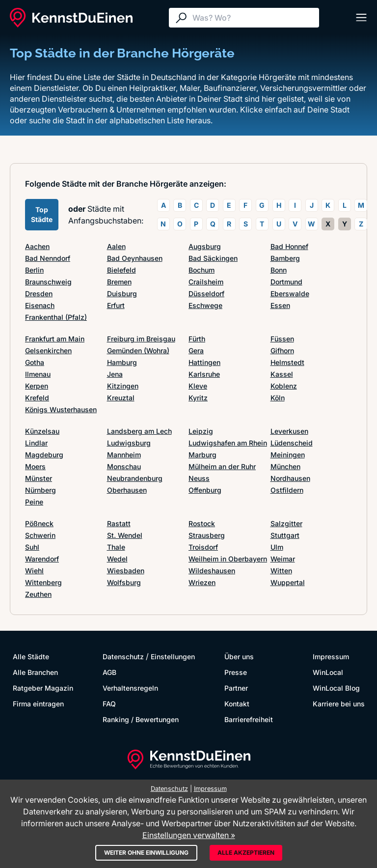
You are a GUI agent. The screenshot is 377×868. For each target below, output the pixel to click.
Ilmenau (38, 374)
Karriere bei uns (339, 704)
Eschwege (205, 305)
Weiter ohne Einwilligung (146, 853)
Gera (196, 350)
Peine (34, 502)
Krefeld (37, 398)
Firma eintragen (38, 704)
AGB (109, 672)
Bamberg (285, 258)
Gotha (35, 362)
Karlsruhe (204, 374)
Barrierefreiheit (249, 719)
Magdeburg (44, 455)
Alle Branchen (35, 672)
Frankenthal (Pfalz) (56, 317)
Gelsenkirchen (48, 350)
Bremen (119, 282)
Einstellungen (173, 657)
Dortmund (286, 282)
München (285, 466)
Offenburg (205, 490)
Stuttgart (285, 535)
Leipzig (201, 431)
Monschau (124, 466)
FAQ (109, 704)
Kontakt (237, 704)
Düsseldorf (206, 294)
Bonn (279, 270)
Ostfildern (287, 490)
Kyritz (198, 398)
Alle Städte (31, 657)
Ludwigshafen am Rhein (228, 443)
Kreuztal (121, 398)
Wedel (117, 559)
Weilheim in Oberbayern (228, 559)
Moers (35, 466)
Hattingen (204, 362)
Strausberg (207, 535)
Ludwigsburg (129, 443)
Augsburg (205, 246)
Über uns (239, 657)
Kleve (198, 386)
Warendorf (42, 559)
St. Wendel (125, 535)
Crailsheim (206, 282)
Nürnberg (40, 490)
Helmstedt (287, 362)
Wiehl (34, 571)
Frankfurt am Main (55, 339)
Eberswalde (290, 294)
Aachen (37, 246)
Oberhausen (127, 490)
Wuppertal (288, 582)
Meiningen (288, 455)
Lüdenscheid (292, 443)
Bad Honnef (289, 246)
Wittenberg (43, 582)
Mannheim (124, 455)
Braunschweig (48, 282)
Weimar (283, 559)
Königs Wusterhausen (61, 409)
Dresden (39, 294)
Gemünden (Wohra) (138, 350)
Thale (116, 547)
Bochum (202, 270)
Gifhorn (282, 350)
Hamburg (122, 362)
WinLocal (328, 672)
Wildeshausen (212, 571)
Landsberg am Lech (139, 431)
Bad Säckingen (213, 258)
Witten (281, 571)
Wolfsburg (124, 582)
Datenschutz (123, 657)
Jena (115, 374)
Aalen (116, 246)
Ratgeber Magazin (43, 688)
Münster (39, 478)
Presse (236, 672)
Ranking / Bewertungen (141, 719)
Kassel (282, 374)
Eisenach (40, 305)
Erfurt (116, 305)
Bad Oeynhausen (135, 258)
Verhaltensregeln (130, 688)
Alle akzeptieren (246, 853)
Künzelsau (42, 431)
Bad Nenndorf (48, 258)
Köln (278, 398)
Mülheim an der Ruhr (222, 466)
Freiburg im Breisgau (141, 339)
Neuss (199, 478)
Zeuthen (38, 594)
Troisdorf (203, 547)
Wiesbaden (126, 571)
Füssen (282, 339)
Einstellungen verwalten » (189, 835)
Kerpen (37, 386)
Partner (236, 688)
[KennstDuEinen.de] (71, 18)
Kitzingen (123, 386)
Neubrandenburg (135, 478)
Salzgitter (286, 523)
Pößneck (39, 523)
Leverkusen (289, 431)
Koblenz (284, 386)
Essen (280, 305)
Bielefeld (121, 270)
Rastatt (119, 523)
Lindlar (36, 443)
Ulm (277, 547)
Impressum (331, 657)
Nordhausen (290, 478)
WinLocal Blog (336, 688)
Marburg (202, 455)
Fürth (197, 339)
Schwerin (40, 535)
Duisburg (122, 294)
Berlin (34, 270)
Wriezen (202, 582)
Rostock (202, 523)
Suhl (32, 547)
